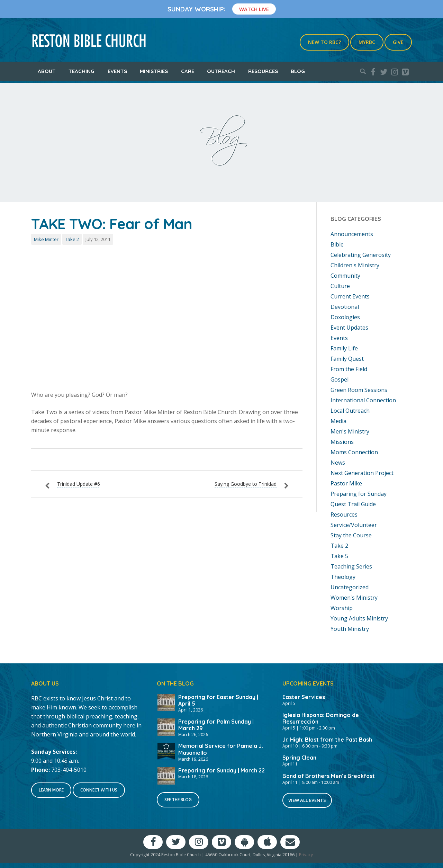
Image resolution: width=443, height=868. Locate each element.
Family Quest (347, 359)
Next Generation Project (362, 473)
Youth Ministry (350, 629)
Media (338, 421)
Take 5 (339, 556)
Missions (342, 442)
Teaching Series (351, 566)
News (338, 463)
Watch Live (254, 9)
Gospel (340, 379)
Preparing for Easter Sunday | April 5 (218, 700)
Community (345, 276)
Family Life (344, 348)
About (47, 71)
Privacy (306, 855)
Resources (263, 71)
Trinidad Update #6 (79, 484)
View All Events (307, 800)
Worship (342, 608)
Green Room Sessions (359, 390)
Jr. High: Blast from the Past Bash (327, 740)
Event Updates (349, 328)
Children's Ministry (355, 265)
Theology (343, 577)
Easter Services (304, 697)
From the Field (349, 369)
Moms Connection (354, 452)
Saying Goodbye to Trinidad (246, 484)
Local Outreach (350, 411)
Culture (340, 286)
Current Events (350, 296)
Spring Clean (299, 758)
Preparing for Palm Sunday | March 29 (216, 725)
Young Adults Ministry (359, 618)
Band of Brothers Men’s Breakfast (329, 776)
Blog (298, 71)
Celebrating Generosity (361, 255)
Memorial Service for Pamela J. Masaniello (221, 749)
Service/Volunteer (354, 525)
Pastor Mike (346, 483)
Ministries (154, 71)
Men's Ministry (350, 431)
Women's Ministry (354, 598)
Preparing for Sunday (359, 494)
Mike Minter (46, 239)
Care (188, 71)
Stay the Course (351, 535)
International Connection (363, 400)
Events (117, 71)
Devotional (345, 307)
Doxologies (345, 317)
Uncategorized (350, 587)
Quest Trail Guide (353, 504)
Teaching (82, 71)
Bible (337, 244)
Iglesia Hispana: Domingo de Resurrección (321, 718)
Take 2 (72, 239)
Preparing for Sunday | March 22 (221, 770)
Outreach (221, 71)
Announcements (352, 234)
